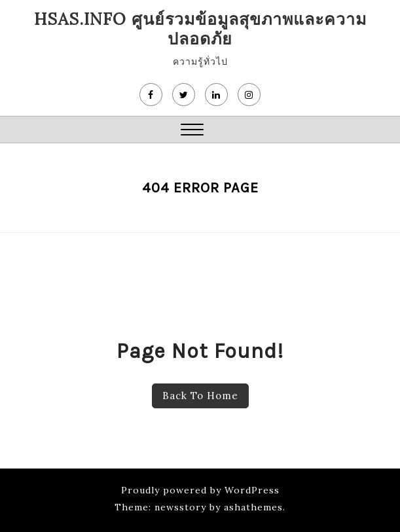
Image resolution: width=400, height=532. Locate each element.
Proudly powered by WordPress (200, 490)
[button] (192, 131)
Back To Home (200, 396)
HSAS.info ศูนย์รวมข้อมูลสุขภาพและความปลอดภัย (200, 29)
